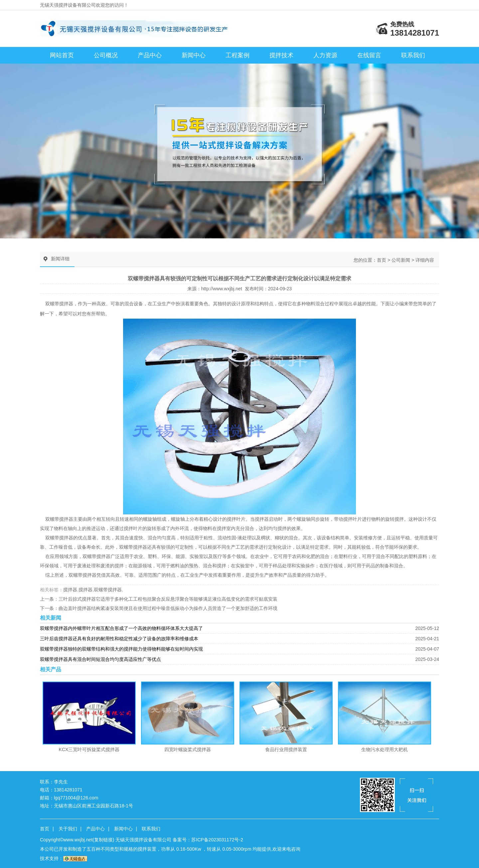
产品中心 (150, 55)
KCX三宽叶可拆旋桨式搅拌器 (89, 749)
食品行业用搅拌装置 (286, 749)
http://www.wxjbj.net (222, 289)
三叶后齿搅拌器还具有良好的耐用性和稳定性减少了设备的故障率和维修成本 (119, 639)
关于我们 (68, 829)
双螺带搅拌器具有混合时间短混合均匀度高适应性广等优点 (100, 659)
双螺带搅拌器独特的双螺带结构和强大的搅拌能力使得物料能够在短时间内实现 (121, 649)
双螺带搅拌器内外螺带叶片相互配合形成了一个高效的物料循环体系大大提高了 (121, 628)
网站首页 (62, 55)
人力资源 (325, 55)
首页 (382, 260)
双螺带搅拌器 (59, 304)
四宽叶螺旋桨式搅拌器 (188, 749)
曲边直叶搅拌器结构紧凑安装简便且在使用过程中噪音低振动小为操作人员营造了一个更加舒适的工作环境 (168, 608)
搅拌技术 (281, 55)
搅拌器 (66, 519)
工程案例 (238, 55)
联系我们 (413, 55)
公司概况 (106, 55)
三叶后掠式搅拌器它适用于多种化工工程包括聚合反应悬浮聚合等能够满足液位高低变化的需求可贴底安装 (168, 599)
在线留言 (369, 55)
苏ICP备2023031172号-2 (217, 840)
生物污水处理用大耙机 (385, 749)
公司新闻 (401, 260)
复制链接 (103, 840)
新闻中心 (194, 55)
